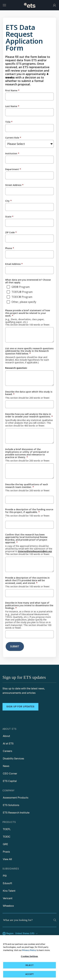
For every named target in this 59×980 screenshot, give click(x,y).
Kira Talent (9, 891)
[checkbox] (30, 295)
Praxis (6, 852)
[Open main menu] (4, 5)
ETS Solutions (11, 805)
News (6, 766)
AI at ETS (8, 744)
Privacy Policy (29, 950)
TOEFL (7, 829)
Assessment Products (16, 798)
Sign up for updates (20, 707)
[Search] (55, 920)
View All (7, 859)
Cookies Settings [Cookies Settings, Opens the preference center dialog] (29, 956)
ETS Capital (10, 781)
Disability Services (13, 759)
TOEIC (7, 837)
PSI (5, 876)
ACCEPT (30, 974)
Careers (7, 751)
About (6, 736)
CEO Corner (10, 774)
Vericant (8, 898)
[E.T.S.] (30, 5)
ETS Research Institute (16, 813)
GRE (5, 844)
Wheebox (8, 906)
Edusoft (7, 883)
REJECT (29, 965)
